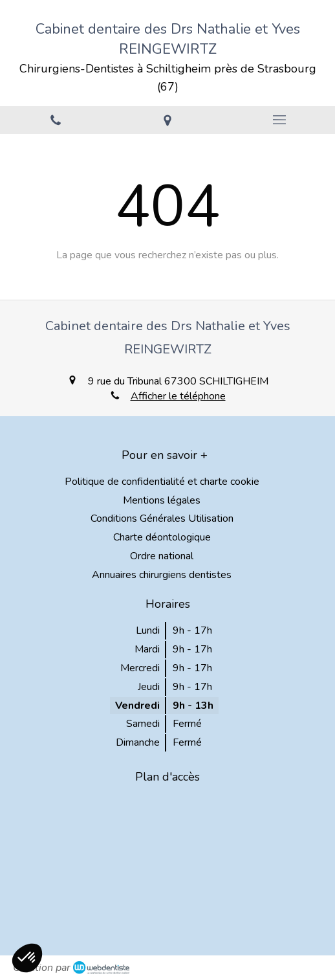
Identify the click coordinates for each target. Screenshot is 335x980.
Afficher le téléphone (178, 396)
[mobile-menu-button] (279, 120)
